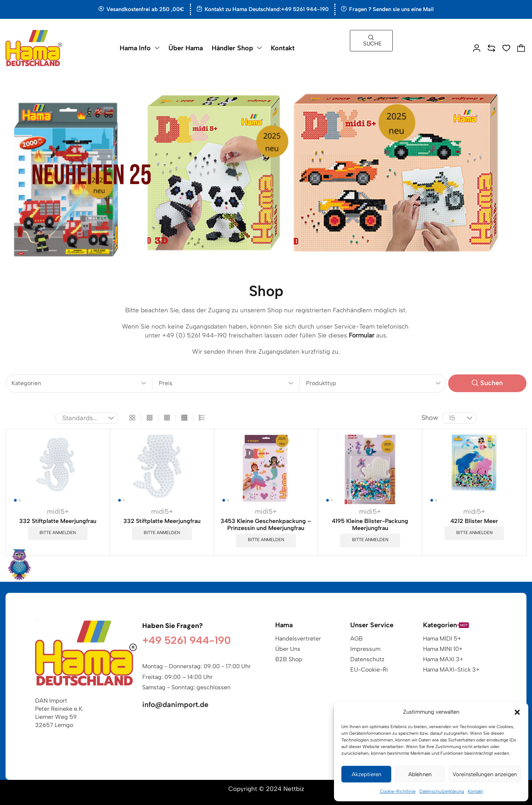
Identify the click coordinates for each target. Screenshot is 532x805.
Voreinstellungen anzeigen (485, 774)
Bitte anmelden (58, 533)
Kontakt (475, 791)
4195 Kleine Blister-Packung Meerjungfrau (370, 524)
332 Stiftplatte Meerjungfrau (58, 521)
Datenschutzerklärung (442, 791)
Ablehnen (420, 774)
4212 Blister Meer (474, 521)
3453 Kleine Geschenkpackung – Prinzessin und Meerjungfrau (266, 524)
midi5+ (58, 512)
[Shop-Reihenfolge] (87, 418)
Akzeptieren (366, 774)
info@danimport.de (175, 704)
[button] (517, 712)
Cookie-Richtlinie (398, 791)
